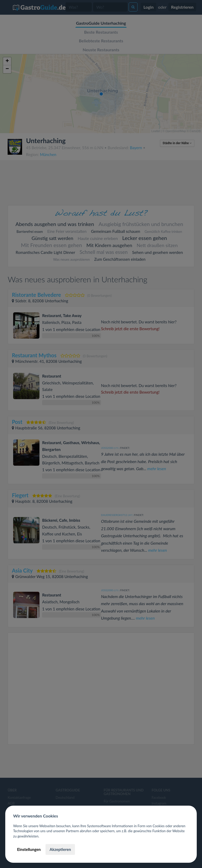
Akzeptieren (60, 849)
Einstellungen (29, 849)
